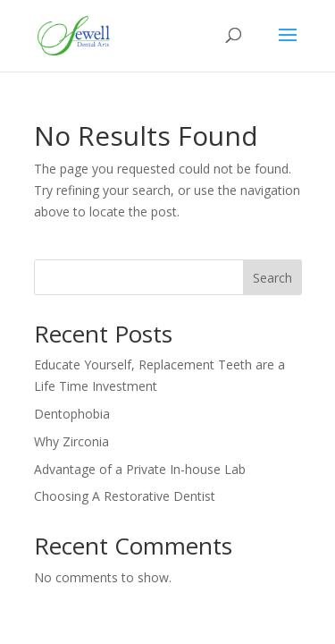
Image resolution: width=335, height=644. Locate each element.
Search (272, 278)
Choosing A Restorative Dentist (125, 496)
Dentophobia (72, 414)
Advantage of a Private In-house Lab (140, 469)
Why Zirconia (71, 441)
